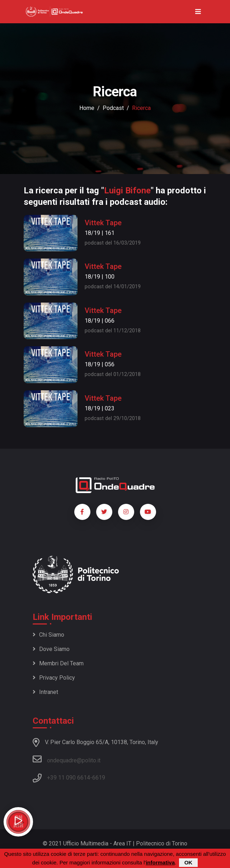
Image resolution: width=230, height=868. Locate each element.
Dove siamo (51, 649)
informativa (160, 863)
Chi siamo (48, 635)
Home (87, 108)
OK (189, 863)
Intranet (45, 692)
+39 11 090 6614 (69, 778)
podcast (113, 108)
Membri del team (58, 663)
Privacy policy (54, 678)
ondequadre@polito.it (67, 759)
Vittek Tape (103, 223)
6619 (99, 778)
